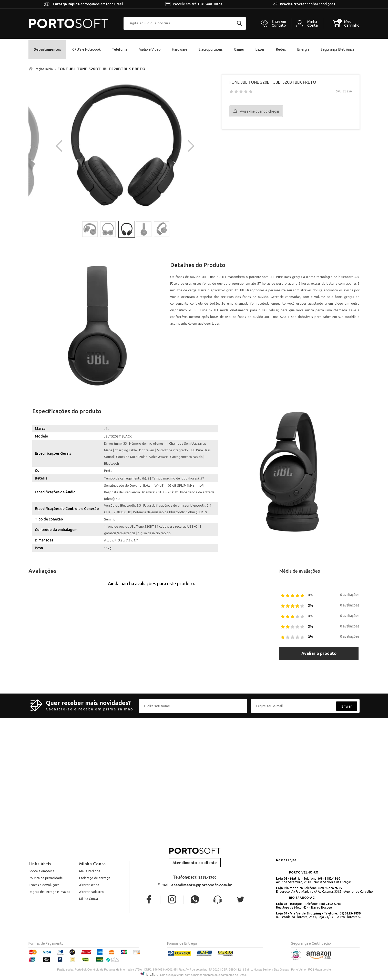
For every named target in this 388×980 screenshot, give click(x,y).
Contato (279, 24)
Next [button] (189, 146)
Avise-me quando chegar (260, 111)
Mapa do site (323, 970)
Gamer (239, 49)
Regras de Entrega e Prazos (49, 892)
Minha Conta (89, 899)
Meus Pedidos (90, 871)
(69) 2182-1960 (204, 877)
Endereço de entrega (95, 878)
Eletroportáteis (211, 49)
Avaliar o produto (319, 653)
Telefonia (120, 49)
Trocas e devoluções (44, 885)
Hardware (180, 49)
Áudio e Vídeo (150, 49)
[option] (125, 146)
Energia (303, 49)
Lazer (260, 49)
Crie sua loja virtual (172, 975)
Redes (281, 49)
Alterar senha (89, 885)
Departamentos (47, 49)
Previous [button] (62, 146)
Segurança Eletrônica (338, 49)
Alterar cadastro (91, 892)
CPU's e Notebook (86, 49)
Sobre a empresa (42, 871)
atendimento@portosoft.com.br (201, 885)
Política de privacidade (46, 878)
